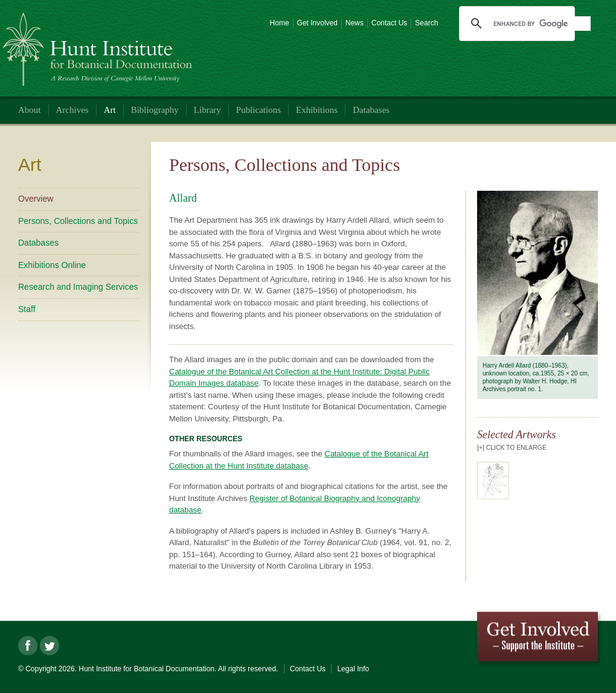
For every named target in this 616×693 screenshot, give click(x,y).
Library (207, 110)
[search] (542, 24)
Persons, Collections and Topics (78, 221)
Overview (36, 199)
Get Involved (317, 23)
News (355, 23)
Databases (371, 110)
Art (110, 110)
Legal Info (353, 669)
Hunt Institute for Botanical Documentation (99, 44)
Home (280, 23)
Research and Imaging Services (78, 287)
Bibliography (155, 110)
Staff (27, 309)
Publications (258, 110)
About (30, 110)
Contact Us (389, 23)
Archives (72, 110)
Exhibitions (317, 110)
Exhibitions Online (52, 265)
